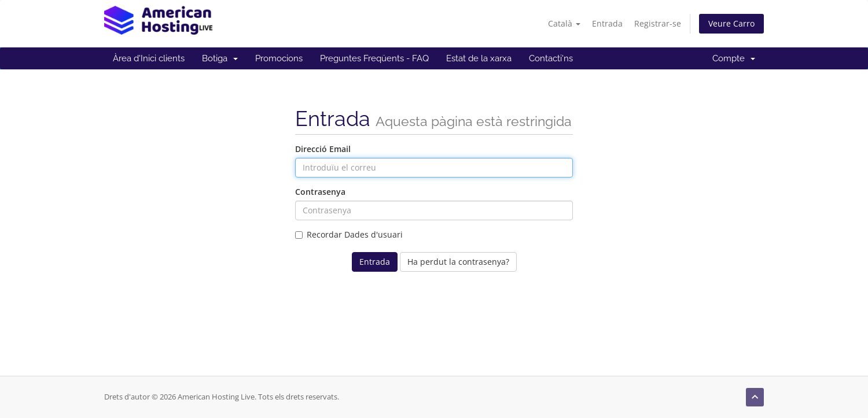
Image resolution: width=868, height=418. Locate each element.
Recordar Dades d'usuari (349, 234)
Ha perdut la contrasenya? (458, 262)
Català (564, 23)
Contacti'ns (551, 58)
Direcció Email (323, 149)
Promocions (279, 58)
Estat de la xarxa (479, 58)
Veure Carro (731, 23)
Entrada (607, 23)
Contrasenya (320, 192)
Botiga (220, 58)
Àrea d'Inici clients (149, 58)
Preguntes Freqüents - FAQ (374, 58)
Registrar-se (658, 23)
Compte (734, 58)
